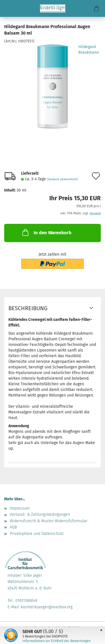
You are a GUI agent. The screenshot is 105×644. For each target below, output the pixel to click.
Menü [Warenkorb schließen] (8, 8)
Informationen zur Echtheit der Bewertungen (57, 641)
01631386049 (26, 601)
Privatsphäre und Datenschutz (37, 534)
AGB (13, 527)
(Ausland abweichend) (62, 179)
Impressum (20, 508)
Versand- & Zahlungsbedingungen (40, 514)
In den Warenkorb (46, 232)
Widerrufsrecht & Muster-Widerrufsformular (49, 521)
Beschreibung (28, 308)
